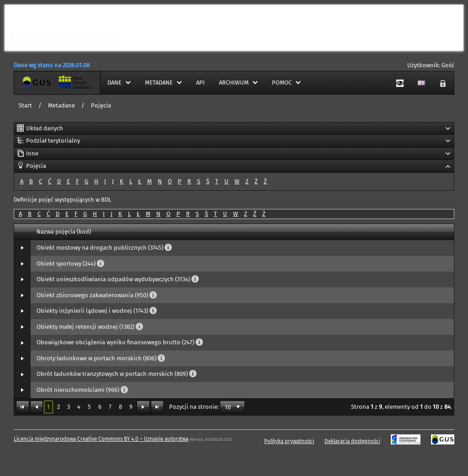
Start (25, 105)
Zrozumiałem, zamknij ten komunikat (64, 39)
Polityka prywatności (289, 441)
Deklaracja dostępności (352, 441)
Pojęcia (101, 105)
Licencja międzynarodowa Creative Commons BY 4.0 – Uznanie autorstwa (101, 439)
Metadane (61, 105)
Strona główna (34, 83)
